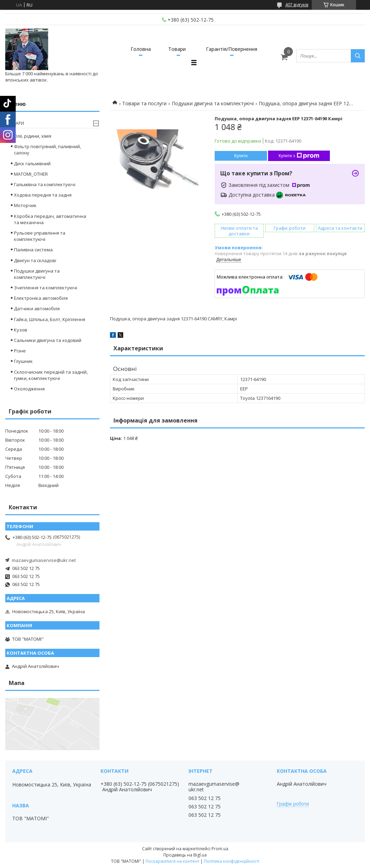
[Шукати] (358, 56)
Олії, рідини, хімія (33, 136)
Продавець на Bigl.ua (185, 855)
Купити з (299, 156)
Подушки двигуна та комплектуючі (213, 103)
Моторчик (25, 205)
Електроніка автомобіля (41, 298)
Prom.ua (220, 849)
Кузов (21, 330)
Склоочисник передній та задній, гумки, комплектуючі (51, 375)
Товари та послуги (144, 103)
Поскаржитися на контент (172, 861)
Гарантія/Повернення (232, 49)
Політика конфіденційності (232, 861)
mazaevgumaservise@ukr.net (44, 560)
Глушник (23, 361)
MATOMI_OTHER (31, 174)
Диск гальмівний (32, 163)
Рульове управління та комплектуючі (40, 236)
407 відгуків (297, 5)
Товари (177, 49)
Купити (241, 156)
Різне (20, 351)
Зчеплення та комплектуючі (46, 288)
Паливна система (33, 250)
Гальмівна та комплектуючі (45, 184)
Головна (141, 49)
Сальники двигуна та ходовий (48, 340)
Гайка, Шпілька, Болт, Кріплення (50, 319)
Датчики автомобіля (37, 309)
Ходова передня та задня (43, 195)
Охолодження (29, 389)
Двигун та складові (35, 260)
